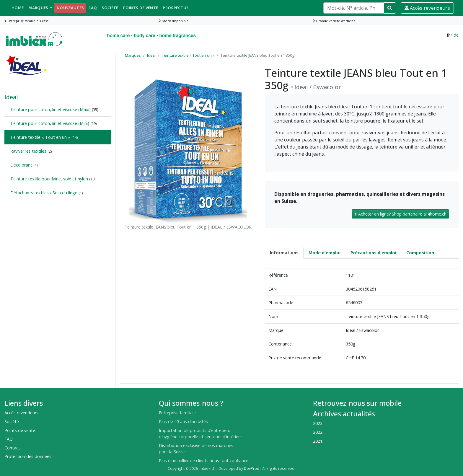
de (456, 35)
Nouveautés (70, 8)
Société (110, 8)
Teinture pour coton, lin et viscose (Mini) (50, 123)
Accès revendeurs (427, 8)
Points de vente (141, 8)
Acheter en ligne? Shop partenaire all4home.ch (400, 214)
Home (18, 8)
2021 (318, 441)
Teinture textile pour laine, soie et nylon (49, 179)
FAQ (93, 8)
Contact (12, 448)
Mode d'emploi (325, 253)
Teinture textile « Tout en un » (40, 137)
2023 (318, 423)
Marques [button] (39, 8)
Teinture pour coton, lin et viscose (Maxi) (50, 109)
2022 (318, 432)
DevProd (252, 468)
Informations (284, 253)
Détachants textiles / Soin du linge (44, 193)
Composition (420, 253)
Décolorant (21, 165)
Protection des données (28, 456)
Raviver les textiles (28, 151)
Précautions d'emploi (373, 253)
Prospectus (176, 8)
